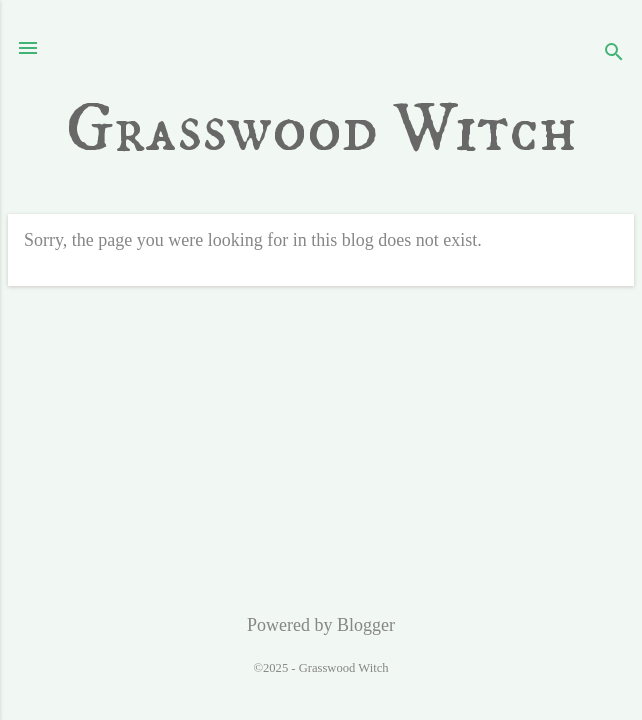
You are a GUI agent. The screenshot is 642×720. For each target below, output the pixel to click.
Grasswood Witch (321, 130)
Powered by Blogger (321, 625)
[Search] (614, 54)
